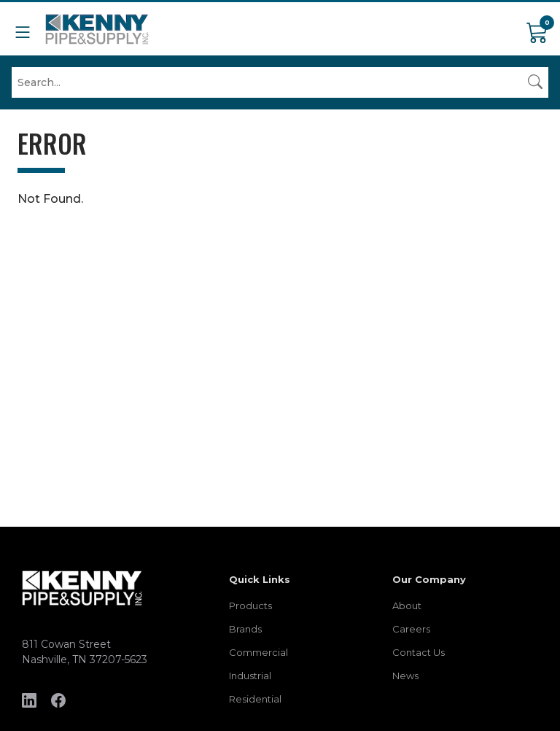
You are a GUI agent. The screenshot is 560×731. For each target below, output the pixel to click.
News (405, 676)
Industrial (250, 676)
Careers (411, 629)
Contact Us (419, 652)
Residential (255, 699)
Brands (245, 629)
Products (250, 606)
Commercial (258, 652)
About (407, 606)
